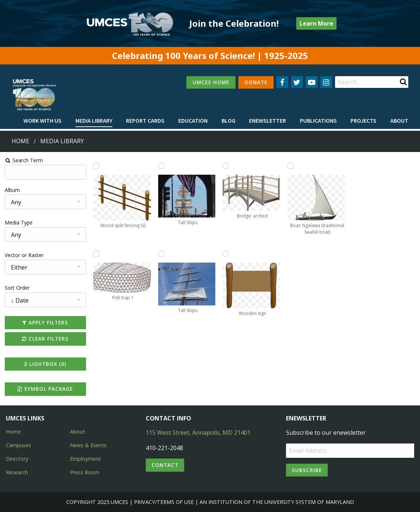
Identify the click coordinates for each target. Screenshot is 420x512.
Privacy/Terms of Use (164, 502)
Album (12, 190)
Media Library (94, 120)
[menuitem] (42, 121)
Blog (228, 120)
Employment (85, 459)
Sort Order (17, 288)
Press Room (85, 472)
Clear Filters (45, 339)
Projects (363, 120)
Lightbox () (45, 364)
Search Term (24, 160)
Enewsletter (267, 120)
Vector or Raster (24, 255)
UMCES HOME (211, 82)
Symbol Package (45, 389)
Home (21, 141)
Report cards (145, 120)
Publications (318, 120)
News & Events (88, 445)
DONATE (256, 82)
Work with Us (42, 120)
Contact (165, 465)
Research (17, 472)
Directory (17, 459)
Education (193, 120)
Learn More (316, 23)
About (399, 120)
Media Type (19, 222)
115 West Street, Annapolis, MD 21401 (198, 433)
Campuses (18, 445)
